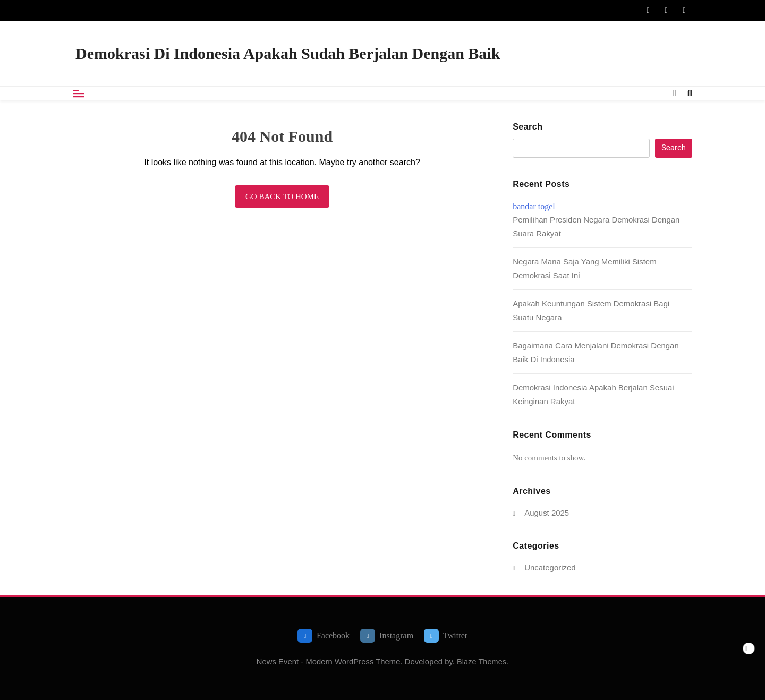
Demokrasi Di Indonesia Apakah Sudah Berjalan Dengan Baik (288, 53)
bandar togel (534, 206)
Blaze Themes (482, 662)
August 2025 (547, 513)
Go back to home (282, 197)
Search (528, 127)
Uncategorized (550, 567)
